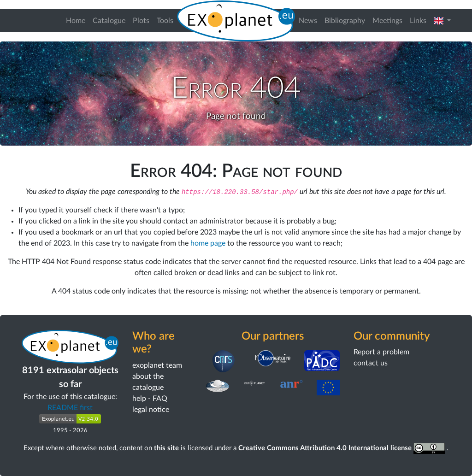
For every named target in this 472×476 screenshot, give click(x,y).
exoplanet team (157, 365)
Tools (165, 21)
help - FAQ (150, 399)
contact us (371, 363)
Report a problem (381, 352)
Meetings (387, 21)
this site (166, 448)
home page (208, 243)
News (308, 21)
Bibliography (345, 21)
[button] (442, 21)
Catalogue (109, 21)
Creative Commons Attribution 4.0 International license (343, 448)
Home (76, 21)
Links (418, 21)
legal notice (151, 410)
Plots (141, 21)
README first (70, 408)
